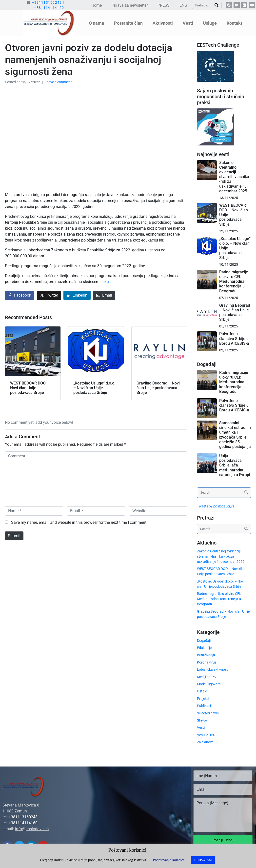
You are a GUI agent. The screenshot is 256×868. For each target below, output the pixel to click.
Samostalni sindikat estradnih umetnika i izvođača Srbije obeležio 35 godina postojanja (235, 435)
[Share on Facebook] (20, 295)
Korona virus (207, 662)
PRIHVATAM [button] (203, 860)
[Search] (217, 5)
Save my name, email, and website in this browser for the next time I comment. (79, 522)
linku (105, 282)
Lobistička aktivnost (212, 669)
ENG (183, 5)
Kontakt (234, 23)
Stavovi (203, 720)
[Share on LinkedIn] (77, 295)
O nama (97, 23)
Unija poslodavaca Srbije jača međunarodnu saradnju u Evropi (235, 465)
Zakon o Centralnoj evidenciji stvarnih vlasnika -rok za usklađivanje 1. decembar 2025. (234, 177)
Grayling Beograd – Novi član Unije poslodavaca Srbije (235, 313)
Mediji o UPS (206, 677)
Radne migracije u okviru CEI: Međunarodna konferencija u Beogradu (234, 282)
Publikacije (205, 706)
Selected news (208, 713)
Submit (14, 536)
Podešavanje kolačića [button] (169, 860)
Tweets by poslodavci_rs (216, 506)
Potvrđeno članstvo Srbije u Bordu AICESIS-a (234, 338)
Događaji (204, 641)
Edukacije (204, 648)
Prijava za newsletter (130, 5)
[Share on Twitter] (49, 295)
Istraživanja (206, 655)
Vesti (188, 23)
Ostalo (202, 691)
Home (97, 5)
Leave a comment (58, 82)
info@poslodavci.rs (32, 829)
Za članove (205, 742)
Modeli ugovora (209, 684)
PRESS (164, 5)
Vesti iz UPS (206, 735)
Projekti (203, 699)
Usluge (210, 23)
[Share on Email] (104, 295)
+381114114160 (49, 8)
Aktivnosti (163, 23)
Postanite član (128, 23)
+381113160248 (47, 2)
